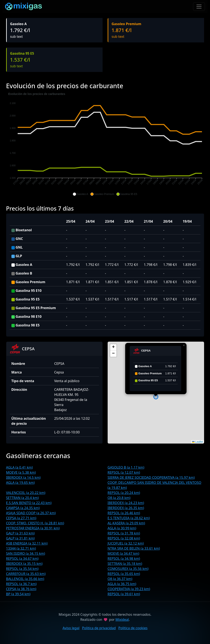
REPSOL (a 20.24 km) (124, 493)
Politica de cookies (133, 628)
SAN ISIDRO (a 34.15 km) (26, 553)
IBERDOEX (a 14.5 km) (23, 478)
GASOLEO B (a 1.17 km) (126, 467)
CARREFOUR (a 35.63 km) (26, 574)
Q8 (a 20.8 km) (119, 498)
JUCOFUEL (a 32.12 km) (126, 543)
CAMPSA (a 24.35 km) (23, 508)
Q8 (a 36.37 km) (120, 579)
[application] (105, 144)
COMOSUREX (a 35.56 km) (128, 569)
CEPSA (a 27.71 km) (21, 518)
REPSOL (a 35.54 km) (22, 569)
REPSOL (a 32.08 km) (124, 538)
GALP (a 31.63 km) (20, 533)
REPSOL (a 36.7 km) (21, 584)
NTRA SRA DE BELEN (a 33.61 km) (134, 548)
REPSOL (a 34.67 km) (22, 559)
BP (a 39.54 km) (18, 594)
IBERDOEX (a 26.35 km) (126, 508)
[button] (80, 194)
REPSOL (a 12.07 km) (124, 472)
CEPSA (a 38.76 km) (21, 589)
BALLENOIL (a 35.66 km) (25, 579)
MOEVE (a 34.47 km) (124, 553)
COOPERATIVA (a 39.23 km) (129, 589)
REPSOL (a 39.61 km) (124, 594)
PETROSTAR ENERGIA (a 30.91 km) (33, 528)
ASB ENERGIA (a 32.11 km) (27, 543)
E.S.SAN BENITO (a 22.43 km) (29, 503)
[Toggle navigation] (199, 7)
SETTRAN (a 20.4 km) (22, 498)
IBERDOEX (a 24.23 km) (126, 503)
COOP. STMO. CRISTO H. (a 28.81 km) (35, 523)
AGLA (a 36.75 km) (122, 584)
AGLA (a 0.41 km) (19, 467)
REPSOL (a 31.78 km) (124, 533)
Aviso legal (71, 628)
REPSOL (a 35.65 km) (124, 574)
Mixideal (122, 620)
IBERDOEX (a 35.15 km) (24, 564)
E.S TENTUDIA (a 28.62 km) (129, 518)
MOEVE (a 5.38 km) (21, 472)
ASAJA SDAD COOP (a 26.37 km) (31, 513)
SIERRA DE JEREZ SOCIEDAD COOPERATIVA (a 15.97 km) (151, 478)
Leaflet (197, 442)
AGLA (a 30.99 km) (122, 528)
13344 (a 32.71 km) (21, 548)
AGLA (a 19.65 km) (21, 483)
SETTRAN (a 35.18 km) (125, 564)
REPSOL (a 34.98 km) (124, 559)
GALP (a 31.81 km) (20, 538)
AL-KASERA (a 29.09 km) (126, 523)
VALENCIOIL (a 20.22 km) (26, 493)
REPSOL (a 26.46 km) (124, 513)
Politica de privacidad (99, 628)
